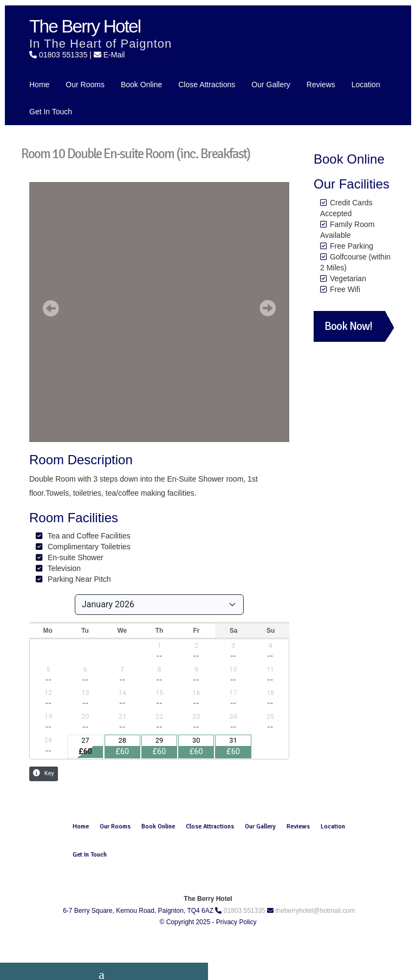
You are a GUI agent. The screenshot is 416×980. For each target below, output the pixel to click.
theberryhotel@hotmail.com (315, 911)
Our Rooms (85, 85)
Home (39, 85)
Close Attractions (207, 85)
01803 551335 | (66, 55)
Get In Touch (51, 112)
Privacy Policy (236, 922)
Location (366, 85)
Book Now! (348, 326)
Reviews (321, 85)
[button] (51, 308)
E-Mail (114, 55)
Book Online (141, 85)
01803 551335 (245, 911)
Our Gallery (271, 85)
